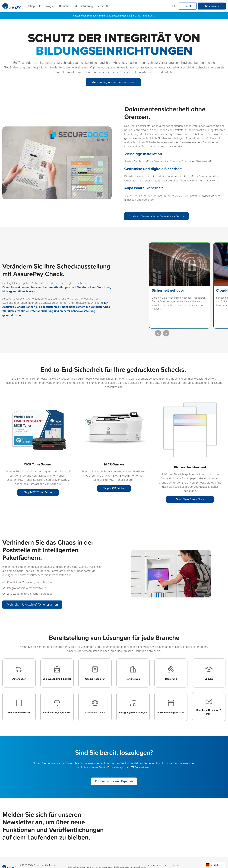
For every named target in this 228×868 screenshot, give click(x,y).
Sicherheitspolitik (104, 858)
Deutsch (212, 865)
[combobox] (214, 865)
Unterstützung (84, 6)
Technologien (47, 6)
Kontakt (188, 6)
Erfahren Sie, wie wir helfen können (113, 82)
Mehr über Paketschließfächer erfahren (33, 590)
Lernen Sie (103, 6)
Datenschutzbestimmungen (81, 858)
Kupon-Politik (176, 858)
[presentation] (153, 318)
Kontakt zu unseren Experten (114, 773)
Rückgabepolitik (121, 858)
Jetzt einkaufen (212, 6)
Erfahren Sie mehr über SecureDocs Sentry (158, 216)
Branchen (65, 6)
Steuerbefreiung (138, 858)
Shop (32, 6)
